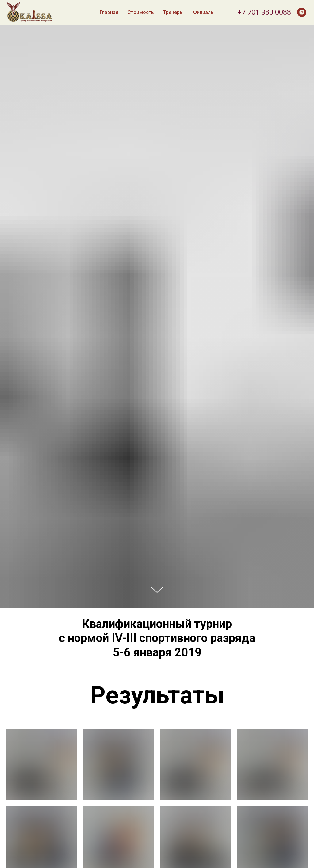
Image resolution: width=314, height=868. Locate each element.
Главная (109, 12)
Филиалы (204, 12)
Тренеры (173, 12)
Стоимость (141, 12)
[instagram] (302, 12)
